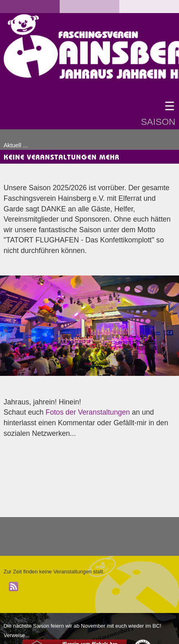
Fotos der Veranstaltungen (87, 412)
